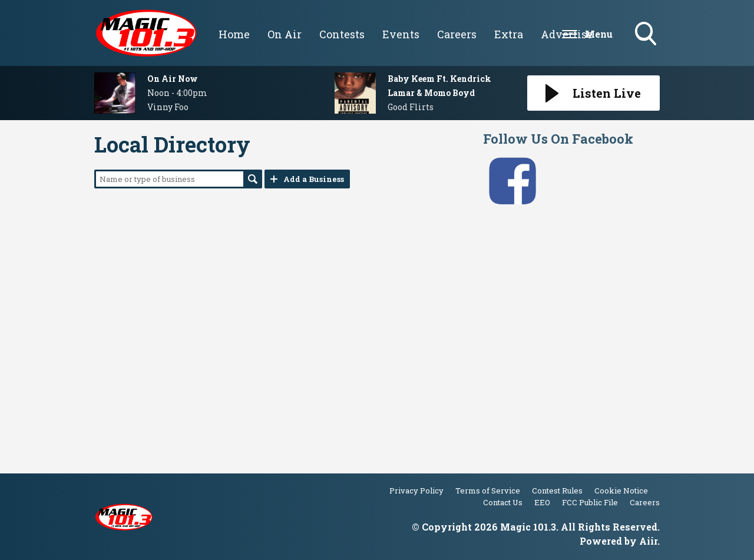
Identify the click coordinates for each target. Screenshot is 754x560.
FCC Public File (590, 502)
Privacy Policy (416, 491)
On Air (285, 34)
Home (234, 34)
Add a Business (314, 179)
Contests (342, 34)
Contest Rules (557, 491)
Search (253, 179)
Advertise (567, 34)
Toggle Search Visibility (647, 35)
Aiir (648, 541)
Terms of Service (488, 491)
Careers (457, 34)
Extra (509, 34)
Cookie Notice (621, 491)
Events (401, 34)
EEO (542, 502)
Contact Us (503, 502)
